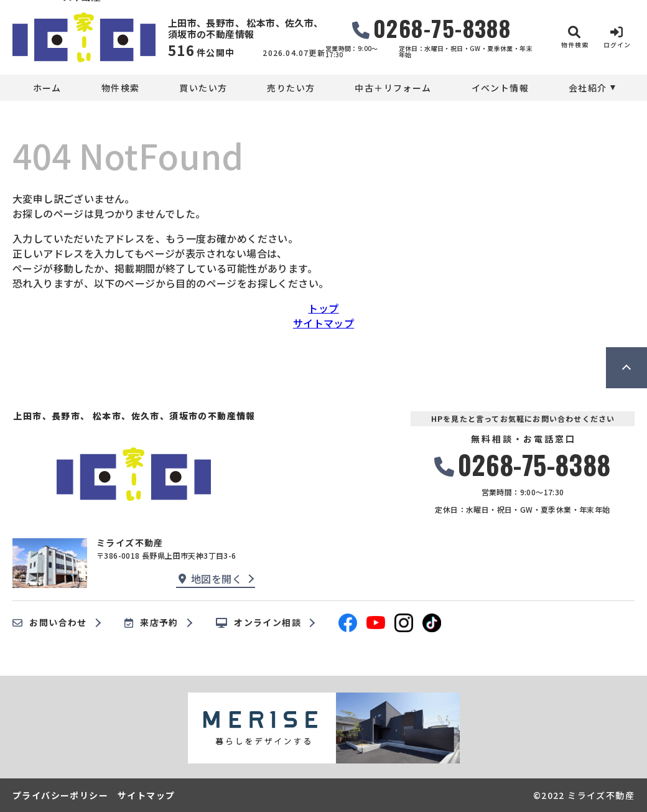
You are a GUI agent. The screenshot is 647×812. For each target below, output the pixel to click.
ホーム (47, 88)
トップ (323, 308)
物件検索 (121, 88)
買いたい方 (203, 88)
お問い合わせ (50, 623)
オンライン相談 (258, 623)
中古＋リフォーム (393, 88)
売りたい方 (291, 88)
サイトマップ (323, 323)
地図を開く (210, 579)
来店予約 (151, 623)
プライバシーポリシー (60, 795)
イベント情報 (500, 88)
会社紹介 (588, 88)
